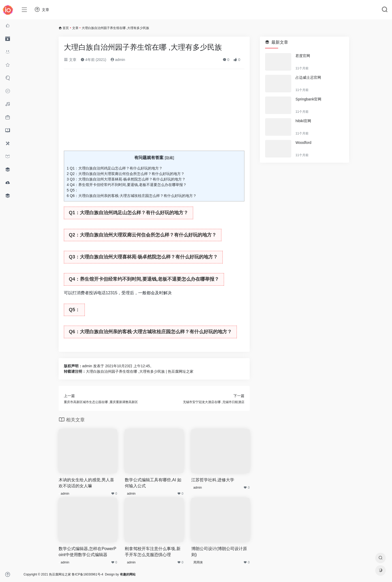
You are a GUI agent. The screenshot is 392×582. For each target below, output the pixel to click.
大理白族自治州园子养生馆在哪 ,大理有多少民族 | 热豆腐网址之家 (140, 371)
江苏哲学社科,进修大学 (213, 480)
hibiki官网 (303, 121)
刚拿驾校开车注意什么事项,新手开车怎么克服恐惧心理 (153, 552)
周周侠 (198, 562)
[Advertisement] (154, 112)
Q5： (72, 190)
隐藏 (169, 158)
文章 (75, 28)
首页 (66, 28)
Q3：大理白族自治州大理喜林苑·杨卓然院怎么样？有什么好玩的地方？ (126, 179)
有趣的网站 (128, 574)
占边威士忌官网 (308, 77)
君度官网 (303, 56)
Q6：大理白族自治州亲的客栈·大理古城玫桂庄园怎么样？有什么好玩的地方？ (132, 196)
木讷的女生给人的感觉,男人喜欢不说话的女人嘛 (86, 483)
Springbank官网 (308, 99)
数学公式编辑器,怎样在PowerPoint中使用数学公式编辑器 (87, 552)
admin (118, 60)
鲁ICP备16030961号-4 (87, 574)
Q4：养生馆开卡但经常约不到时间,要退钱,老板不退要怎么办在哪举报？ (127, 185)
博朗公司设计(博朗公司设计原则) (219, 552)
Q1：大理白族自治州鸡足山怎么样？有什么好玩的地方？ (115, 168)
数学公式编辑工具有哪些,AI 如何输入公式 (153, 483)
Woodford (303, 143)
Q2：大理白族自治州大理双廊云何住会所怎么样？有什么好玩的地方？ (126, 174)
